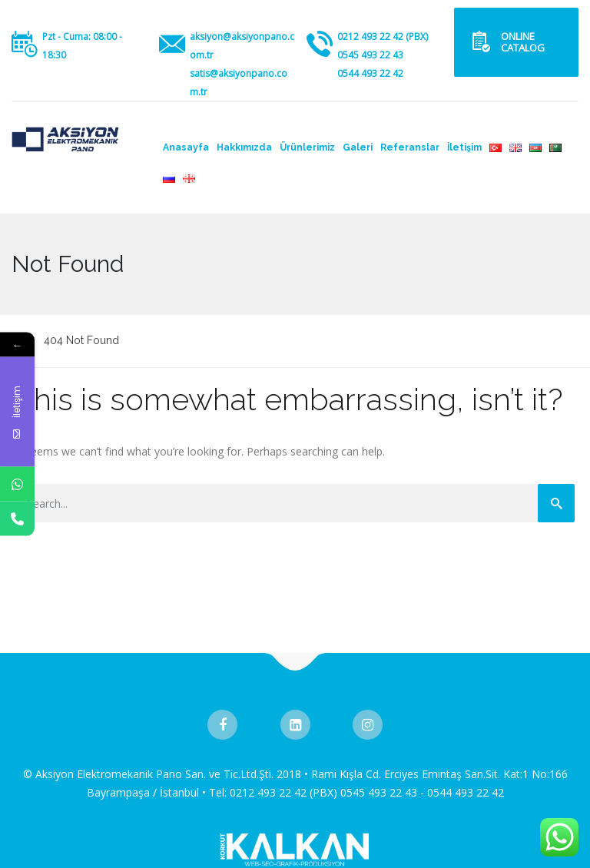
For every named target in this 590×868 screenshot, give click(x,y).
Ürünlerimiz (307, 147)
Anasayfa (186, 147)
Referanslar (410, 147)
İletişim (464, 147)
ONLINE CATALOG (523, 42)
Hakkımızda (244, 147)
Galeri (358, 147)
